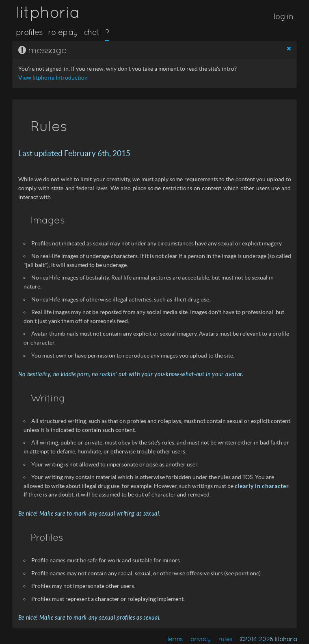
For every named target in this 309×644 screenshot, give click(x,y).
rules (225, 639)
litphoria (48, 12)
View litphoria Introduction (53, 78)
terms (175, 639)
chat (92, 32)
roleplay (63, 32)
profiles (29, 32)
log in (283, 16)
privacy (201, 639)
